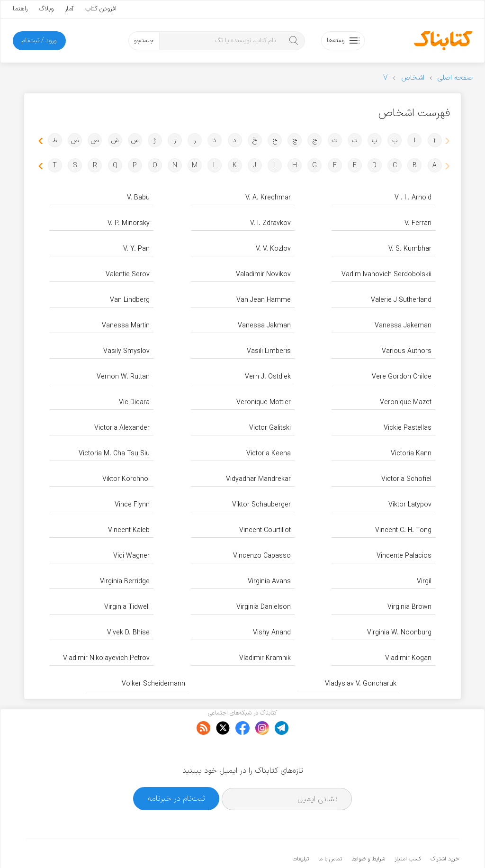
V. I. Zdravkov (270, 223)
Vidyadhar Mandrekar (258, 479)
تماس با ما (330, 830)
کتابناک (409, 845)
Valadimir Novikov (263, 275)
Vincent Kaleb (129, 530)
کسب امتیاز (408, 830)
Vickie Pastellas (408, 428)
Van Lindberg (130, 300)
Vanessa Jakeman (403, 326)
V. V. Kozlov (273, 249)
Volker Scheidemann (153, 684)
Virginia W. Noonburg (399, 633)
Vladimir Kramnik (265, 658)
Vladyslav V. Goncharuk (361, 684)
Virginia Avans (269, 582)
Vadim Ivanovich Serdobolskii (386, 275)
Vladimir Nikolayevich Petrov (106, 658)
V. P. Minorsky (129, 223)
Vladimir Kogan (408, 658)
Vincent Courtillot (265, 530)
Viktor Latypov (410, 505)
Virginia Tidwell (127, 607)
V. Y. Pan (136, 249)
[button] (39, 140)
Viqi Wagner (131, 556)
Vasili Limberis (269, 351)
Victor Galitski (270, 428)
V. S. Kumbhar (410, 249)
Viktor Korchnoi (126, 479)
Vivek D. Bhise (128, 633)
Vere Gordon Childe (402, 377)
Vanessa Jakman (264, 326)
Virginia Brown (409, 607)
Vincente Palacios (404, 556)
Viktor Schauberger (261, 505)
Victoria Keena (269, 454)
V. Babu (138, 198)
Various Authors (407, 351)
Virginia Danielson (264, 607)
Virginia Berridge (125, 582)
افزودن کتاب (101, 9)
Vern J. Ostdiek (268, 377)
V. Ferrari (418, 223)
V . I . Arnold (413, 198)
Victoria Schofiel (406, 479)
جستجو (144, 41)
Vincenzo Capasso (262, 556)
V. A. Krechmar (268, 198)
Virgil (424, 582)
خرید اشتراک (445, 830)
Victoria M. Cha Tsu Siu (114, 454)
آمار (69, 9)
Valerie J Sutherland (401, 300)
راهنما (20, 9)
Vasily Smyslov (126, 351)
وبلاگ (46, 9)
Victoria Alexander (122, 428)
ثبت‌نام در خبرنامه (176, 770)
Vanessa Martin (126, 326)
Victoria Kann (411, 454)
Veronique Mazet (406, 402)
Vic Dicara (134, 402)
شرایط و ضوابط (368, 830)
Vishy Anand (272, 633)
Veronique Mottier (264, 402)
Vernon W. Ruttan (123, 377)
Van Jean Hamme (264, 300)
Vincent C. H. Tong (403, 530)
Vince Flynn (132, 505)
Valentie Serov (128, 275)
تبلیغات (301, 830)
